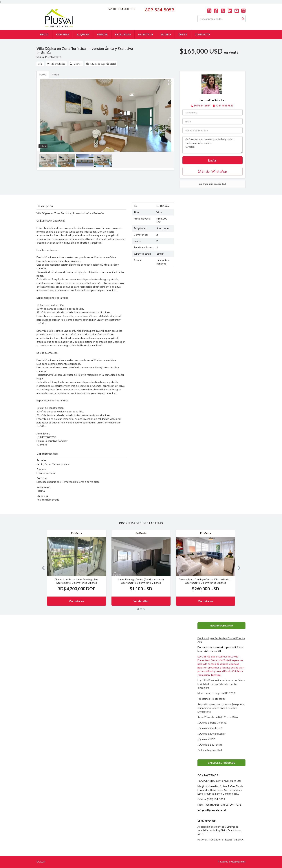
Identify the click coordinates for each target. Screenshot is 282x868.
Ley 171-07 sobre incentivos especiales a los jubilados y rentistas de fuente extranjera (221, 684)
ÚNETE (183, 34)
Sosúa (40, 57)
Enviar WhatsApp (213, 171)
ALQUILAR (83, 34)
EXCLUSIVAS (123, 34)
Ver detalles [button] (76, 601)
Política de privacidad (210, 750)
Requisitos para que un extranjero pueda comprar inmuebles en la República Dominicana (221, 708)
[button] (42, 568)
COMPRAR (63, 34)
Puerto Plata (53, 57)
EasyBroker (239, 861)
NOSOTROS (146, 34)
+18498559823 (224, 105)
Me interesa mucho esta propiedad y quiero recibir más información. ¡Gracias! (213, 145)
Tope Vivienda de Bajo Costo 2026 (218, 717)
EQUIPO (166, 34)
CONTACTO (202, 34)
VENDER (102, 34)
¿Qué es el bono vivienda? (213, 723)
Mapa (56, 74)
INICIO (44, 34)
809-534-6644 (202, 105)
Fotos (43, 74)
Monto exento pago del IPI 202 (216, 693)
